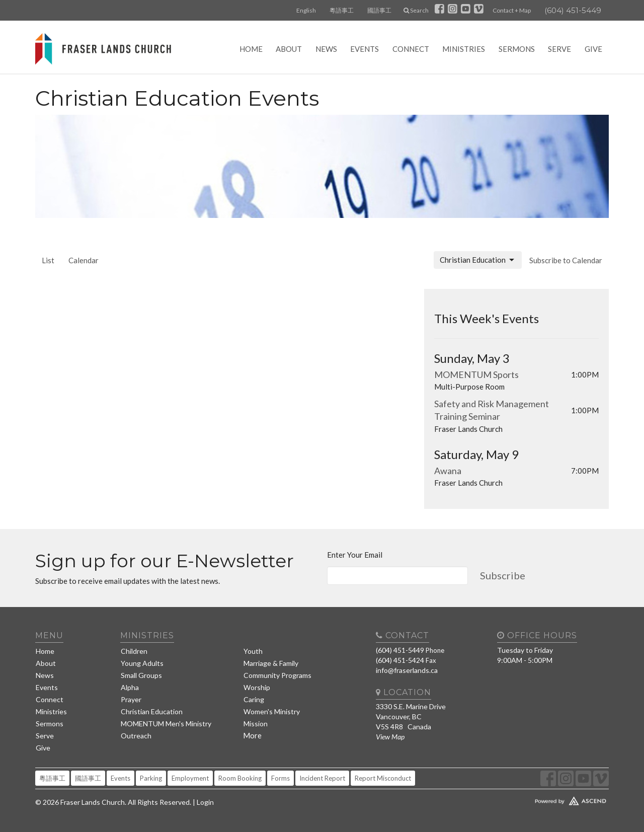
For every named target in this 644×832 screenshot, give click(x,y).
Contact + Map (512, 10)
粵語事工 (342, 10)
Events (365, 49)
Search (416, 10)
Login (205, 802)
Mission (256, 724)
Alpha (130, 687)
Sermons (517, 49)
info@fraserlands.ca (407, 670)
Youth (253, 651)
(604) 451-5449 (573, 10)
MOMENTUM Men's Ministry (166, 724)
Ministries (464, 49)
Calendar (84, 260)
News (326, 49)
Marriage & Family (271, 663)
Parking (151, 778)
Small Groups (141, 675)
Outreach (136, 736)
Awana (448, 471)
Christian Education (478, 260)
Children (134, 651)
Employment (190, 778)
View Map (390, 737)
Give (593, 49)
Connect (411, 49)
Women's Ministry (272, 711)
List (48, 260)
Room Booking (240, 778)
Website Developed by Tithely (541, 799)
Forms (280, 778)
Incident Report (322, 778)
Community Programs (277, 675)
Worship (257, 687)
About (289, 49)
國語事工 (379, 10)
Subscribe (503, 575)
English (306, 10)
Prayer (131, 699)
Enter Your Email (355, 555)
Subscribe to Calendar (566, 260)
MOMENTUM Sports (476, 374)
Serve (559, 49)
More (252, 735)
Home (251, 49)
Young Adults (142, 663)
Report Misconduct (383, 778)
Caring (254, 699)
